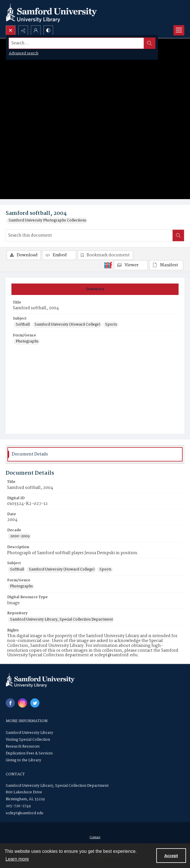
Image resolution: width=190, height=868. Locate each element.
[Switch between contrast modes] (48, 30)
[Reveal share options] (23, 30)
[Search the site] (76, 43)
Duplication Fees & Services (29, 753)
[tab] (95, 289)
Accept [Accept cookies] (171, 856)
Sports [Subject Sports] (111, 325)
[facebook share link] (10, 703)
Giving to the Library (23, 760)
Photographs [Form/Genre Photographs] (27, 342)
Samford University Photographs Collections (47, 221)
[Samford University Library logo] (51, 13)
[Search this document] (89, 235)
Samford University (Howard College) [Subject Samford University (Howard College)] (67, 325)
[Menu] (179, 30)
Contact (95, 837)
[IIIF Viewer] (131, 265)
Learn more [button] (17, 859)
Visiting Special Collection (28, 740)
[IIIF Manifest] (166, 265)
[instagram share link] (23, 703)
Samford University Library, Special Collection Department (57, 786)
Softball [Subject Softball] (23, 325)
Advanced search (24, 53)
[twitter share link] (35, 703)
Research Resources (23, 747)
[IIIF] (108, 265)
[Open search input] (11, 30)
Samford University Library (29, 733)
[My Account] (36, 30)
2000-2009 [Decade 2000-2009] (20, 536)
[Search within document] (178, 235)
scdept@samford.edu (24, 813)
